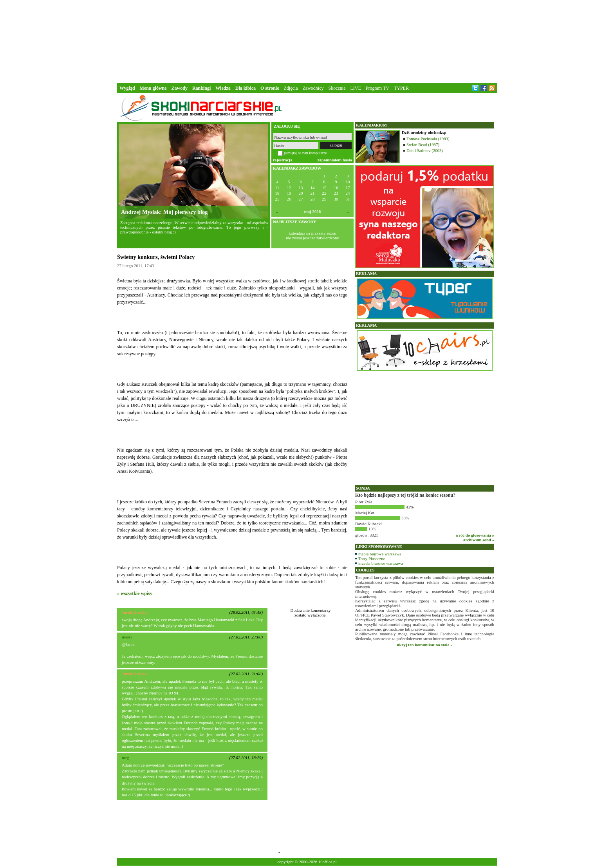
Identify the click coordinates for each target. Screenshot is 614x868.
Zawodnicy (313, 88)
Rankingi (201, 88)
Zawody (180, 88)
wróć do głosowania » (475, 535)
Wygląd (127, 88)
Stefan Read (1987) (423, 145)
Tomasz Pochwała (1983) (428, 139)
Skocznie (337, 88)
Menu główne (153, 88)
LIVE (355, 88)
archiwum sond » (479, 540)
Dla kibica (246, 88)
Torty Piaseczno (372, 559)
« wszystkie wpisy (135, 593)
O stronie (270, 88)
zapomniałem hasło (335, 160)
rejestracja (283, 160)
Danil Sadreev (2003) (425, 150)
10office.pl (328, 862)
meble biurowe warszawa (380, 554)
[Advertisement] (307, 41)
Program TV (377, 88)
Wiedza (223, 88)
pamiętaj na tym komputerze (305, 153)
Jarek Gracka (134, 612)
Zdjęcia (291, 88)
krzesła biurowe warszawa (381, 563)
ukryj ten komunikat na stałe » (425, 645)
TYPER (401, 88)
